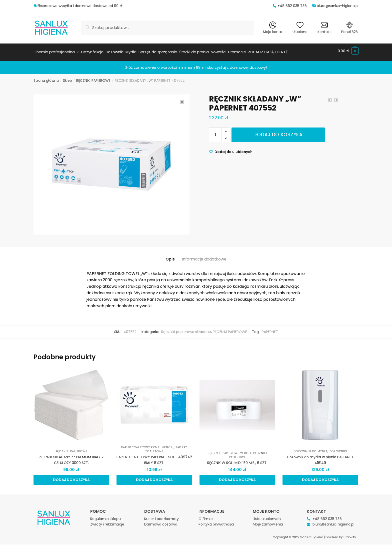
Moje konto (273, 28)
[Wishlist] (231, 149)
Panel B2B (349, 28)
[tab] (170, 253)
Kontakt (324, 28)
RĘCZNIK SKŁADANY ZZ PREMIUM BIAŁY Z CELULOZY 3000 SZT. (71, 458)
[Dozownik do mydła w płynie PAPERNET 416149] (320, 403)
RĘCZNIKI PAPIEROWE (93, 78)
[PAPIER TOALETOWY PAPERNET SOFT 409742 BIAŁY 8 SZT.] (154, 403)
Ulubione (300, 28)
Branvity (350, 535)
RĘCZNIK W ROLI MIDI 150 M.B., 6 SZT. (237, 460)
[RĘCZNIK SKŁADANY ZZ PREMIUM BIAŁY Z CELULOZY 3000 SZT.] (71, 403)
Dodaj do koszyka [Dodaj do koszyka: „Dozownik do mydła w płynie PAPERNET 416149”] (320, 477)
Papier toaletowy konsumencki (147, 445)
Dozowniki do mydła (311, 449)
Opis (170, 257)
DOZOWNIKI (338, 449)
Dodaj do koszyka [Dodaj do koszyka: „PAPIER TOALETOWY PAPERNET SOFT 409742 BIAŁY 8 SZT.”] (154, 477)
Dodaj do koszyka (278, 132)
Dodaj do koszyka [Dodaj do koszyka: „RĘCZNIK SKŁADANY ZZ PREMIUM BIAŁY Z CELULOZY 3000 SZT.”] (71, 477)
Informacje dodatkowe (204, 257)
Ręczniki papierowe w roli (229, 451)
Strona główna (46, 78)
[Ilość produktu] (215, 132)
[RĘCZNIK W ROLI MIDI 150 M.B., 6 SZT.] (237, 403)
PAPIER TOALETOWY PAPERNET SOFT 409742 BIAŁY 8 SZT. (154, 458)
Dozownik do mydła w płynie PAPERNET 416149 (320, 458)
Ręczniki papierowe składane (186, 329)
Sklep (67, 78)
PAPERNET (270, 329)
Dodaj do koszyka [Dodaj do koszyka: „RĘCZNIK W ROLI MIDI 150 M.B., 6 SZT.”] (237, 477)
